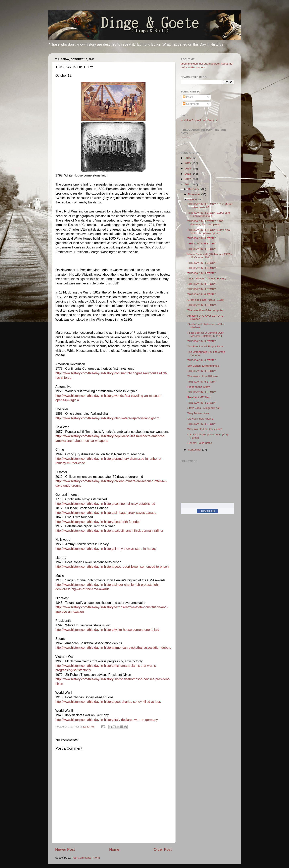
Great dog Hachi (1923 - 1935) (206, 300)
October (193, 200)
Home (114, 849)
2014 (188, 169)
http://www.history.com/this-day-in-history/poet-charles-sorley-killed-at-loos (108, 702)
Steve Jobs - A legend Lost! (204, 408)
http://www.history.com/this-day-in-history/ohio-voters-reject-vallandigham (107, 418)
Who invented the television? (205, 429)
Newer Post (65, 849)
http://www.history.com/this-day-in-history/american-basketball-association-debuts (113, 648)
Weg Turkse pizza (198, 413)
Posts (188, 97)
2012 (188, 179)
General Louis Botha (200, 443)
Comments (191, 104)
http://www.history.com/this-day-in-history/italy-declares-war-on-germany (107, 720)
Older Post (163, 849)
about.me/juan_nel (192, 64)
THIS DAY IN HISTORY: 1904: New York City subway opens (209, 231)
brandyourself (212, 64)
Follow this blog (207, 511)
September (195, 450)
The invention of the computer (205, 310)
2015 (188, 163)
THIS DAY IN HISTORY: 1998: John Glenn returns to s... (209, 214)
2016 (188, 158)
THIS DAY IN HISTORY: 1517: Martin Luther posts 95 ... (210, 206)
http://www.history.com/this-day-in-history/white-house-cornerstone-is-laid (107, 630)
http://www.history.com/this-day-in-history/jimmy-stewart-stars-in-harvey (106, 549)
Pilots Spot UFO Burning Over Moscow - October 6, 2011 (206, 334)
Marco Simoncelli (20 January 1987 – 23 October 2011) (210, 256)
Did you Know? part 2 (200, 419)
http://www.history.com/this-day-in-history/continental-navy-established (105, 504)
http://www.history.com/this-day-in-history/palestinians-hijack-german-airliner (109, 531)
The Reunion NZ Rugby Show (205, 346)
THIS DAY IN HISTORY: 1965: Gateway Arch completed (206, 223)
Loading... (187, 137)
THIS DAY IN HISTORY (202, 238)
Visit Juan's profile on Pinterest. (199, 120)
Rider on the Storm (199, 387)
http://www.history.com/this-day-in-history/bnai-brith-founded (98, 522)
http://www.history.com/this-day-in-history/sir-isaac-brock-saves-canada (106, 513)
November (195, 194)
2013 (188, 174)
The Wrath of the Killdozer (203, 376)
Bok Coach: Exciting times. (204, 366)
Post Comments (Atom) (86, 858)
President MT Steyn (199, 397)
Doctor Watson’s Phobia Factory (207, 279)
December (195, 189)
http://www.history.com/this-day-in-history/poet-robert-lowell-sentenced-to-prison (112, 567)
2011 (188, 184)
